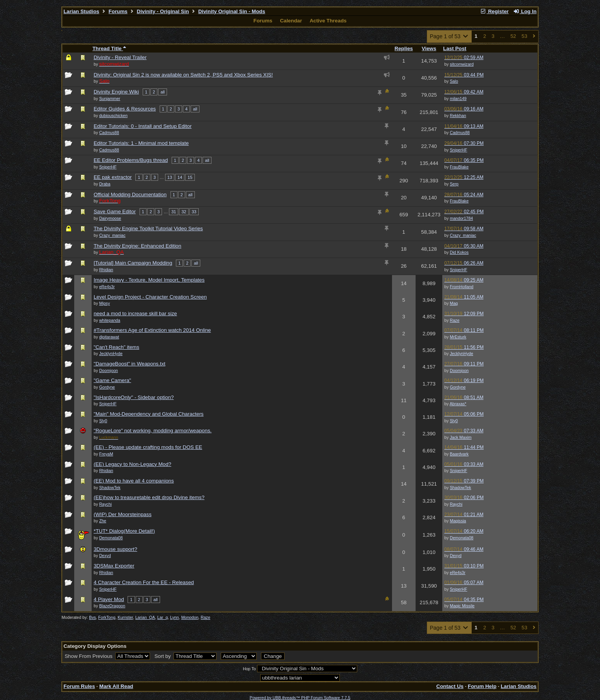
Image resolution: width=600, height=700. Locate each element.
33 (194, 212)
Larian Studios (81, 11)
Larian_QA (145, 617)
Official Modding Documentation (130, 195)
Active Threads (328, 21)
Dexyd (456, 556)
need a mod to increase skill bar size (135, 313)
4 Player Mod (109, 599)
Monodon (190, 617)
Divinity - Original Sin (163, 11)
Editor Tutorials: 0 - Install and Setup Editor (142, 126)
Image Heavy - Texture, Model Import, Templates (149, 280)
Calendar (291, 21)
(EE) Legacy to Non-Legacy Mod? (132, 464)
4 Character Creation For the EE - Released (144, 582)
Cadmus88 (460, 133)
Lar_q (163, 617)
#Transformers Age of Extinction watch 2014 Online (152, 330)
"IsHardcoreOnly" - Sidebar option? (134, 397)
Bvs (92, 617)
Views (429, 48)
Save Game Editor (115, 212)
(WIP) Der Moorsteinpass (123, 514)
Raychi (456, 504)
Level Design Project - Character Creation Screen (150, 297)
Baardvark (459, 454)
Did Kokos (459, 252)
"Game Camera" (112, 380)
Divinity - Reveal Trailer (120, 57)
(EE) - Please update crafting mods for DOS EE (148, 447)
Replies (404, 48)
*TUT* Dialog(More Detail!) (124, 531)
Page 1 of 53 (449, 36)
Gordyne (458, 387)
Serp (454, 184)
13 (170, 177)
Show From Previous (89, 656)
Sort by (163, 656)
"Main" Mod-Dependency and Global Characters (148, 414)
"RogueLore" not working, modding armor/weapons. (153, 431)
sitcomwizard (462, 64)
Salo (454, 81)
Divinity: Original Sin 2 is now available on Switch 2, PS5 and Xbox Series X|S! (183, 75)
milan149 (458, 99)
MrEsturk (458, 337)
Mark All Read (116, 686)
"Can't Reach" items (116, 347)
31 (174, 212)
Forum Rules (79, 686)
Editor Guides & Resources (125, 109)
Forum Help (482, 686)
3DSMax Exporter (114, 566)
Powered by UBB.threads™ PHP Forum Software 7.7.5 (300, 698)
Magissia (458, 521)
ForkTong (107, 617)
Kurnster (125, 617)
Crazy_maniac (463, 235)
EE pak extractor (113, 177)
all (163, 92)
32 (184, 212)
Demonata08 (462, 538)
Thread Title (109, 48)
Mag (454, 303)
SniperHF (459, 150)
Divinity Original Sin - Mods (232, 11)
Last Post (455, 48)
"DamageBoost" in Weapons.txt (130, 364)
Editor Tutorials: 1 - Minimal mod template (141, 143)
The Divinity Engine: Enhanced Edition (137, 246)
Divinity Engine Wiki (116, 92)
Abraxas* (458, 404)
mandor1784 (462, 218)
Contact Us (450, 686)
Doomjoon (459, 370)
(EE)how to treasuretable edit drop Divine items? (149, 497)
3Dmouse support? (115, 549)
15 (190, 177)
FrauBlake (459, 167)
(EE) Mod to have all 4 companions (134, 481)
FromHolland (462, 287)
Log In (525, 11)
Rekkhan (458, 116)
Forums (118, 11)
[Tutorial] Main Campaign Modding (133, 263)
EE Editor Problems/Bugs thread (131, 160)
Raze (455, 320)
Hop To (249, 669)
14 (180, 177)
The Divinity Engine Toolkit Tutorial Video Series (148, 229)
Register (494, 11)
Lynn (175, 617)
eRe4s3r (458, 573)
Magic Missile (462, 606)
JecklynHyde (462, 353)
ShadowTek (461, 488)
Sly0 (454, 421)
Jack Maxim (461, 437)
